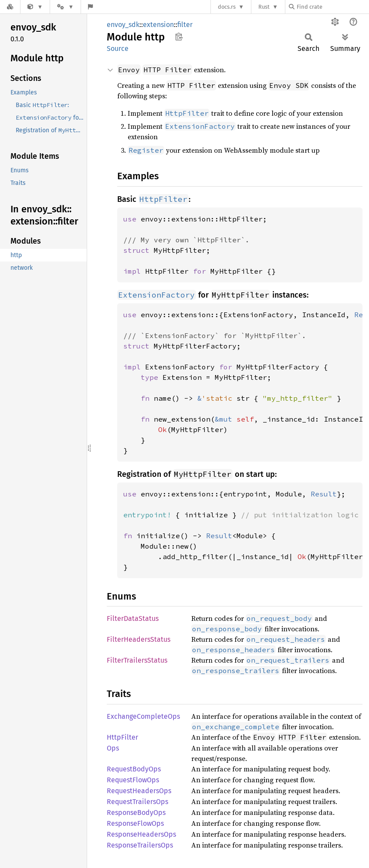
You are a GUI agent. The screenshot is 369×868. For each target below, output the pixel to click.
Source (118, 49)
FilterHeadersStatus (139, 639)
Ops (113, 748)
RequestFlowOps (133, 780)
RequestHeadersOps (139, 791)
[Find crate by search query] (332, 7)
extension (158, 25)
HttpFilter (122, 737)
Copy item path (179, 37)
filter (185, 25)
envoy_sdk (123, 25)
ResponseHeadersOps (141, 834)
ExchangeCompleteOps (143, 716)
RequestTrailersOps (137, 802)
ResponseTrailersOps (140, 845)
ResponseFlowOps (135, 823)
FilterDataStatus (133, 618)
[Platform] (65, 7)
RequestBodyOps (134, 769)
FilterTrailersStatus (137, 660)
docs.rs (227, 7)
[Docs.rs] (10, 7)
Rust (264, 7)
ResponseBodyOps (136, 813)
